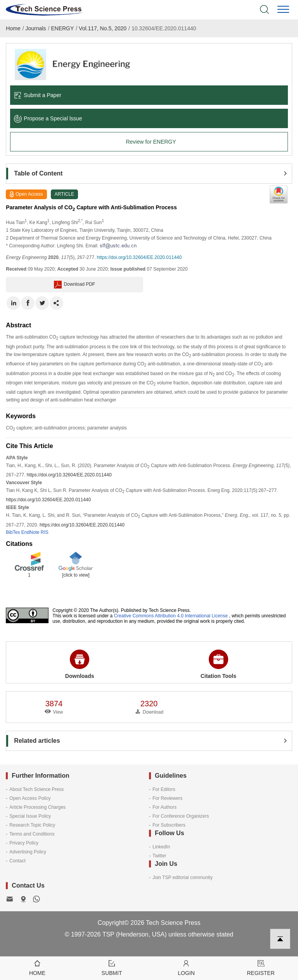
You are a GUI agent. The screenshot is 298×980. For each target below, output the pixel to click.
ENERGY (62, 28)
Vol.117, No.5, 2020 (103, 28)
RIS (45, 532)
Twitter (159, 856)
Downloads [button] (80, 664)
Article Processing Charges (37, 807)
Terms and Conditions (32, 834)
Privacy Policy (24, 843)
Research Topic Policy (32, 825)
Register (261, 967)
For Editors (164, 789)
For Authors (165, 807)
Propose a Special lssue (48, 118)
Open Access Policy (30, 798)
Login (186, 967)
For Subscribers (169, 825)
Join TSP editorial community (183, 877)
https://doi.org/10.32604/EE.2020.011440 (139, 257)
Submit (112, 967)
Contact (17, 861)
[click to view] (76, 575)
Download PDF (74, 285)
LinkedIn (161, 847)
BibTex (13, 532)
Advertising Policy (28, 852)
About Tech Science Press (36, 789)
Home (13, 28)
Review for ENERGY (151, 142)
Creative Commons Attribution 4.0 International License (171, 616)
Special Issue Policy (30, 816)
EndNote (30, 532)
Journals (36, 28)
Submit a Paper (38, 95)
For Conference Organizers (181, 816)
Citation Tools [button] (218, 664)
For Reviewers (167, 798)
